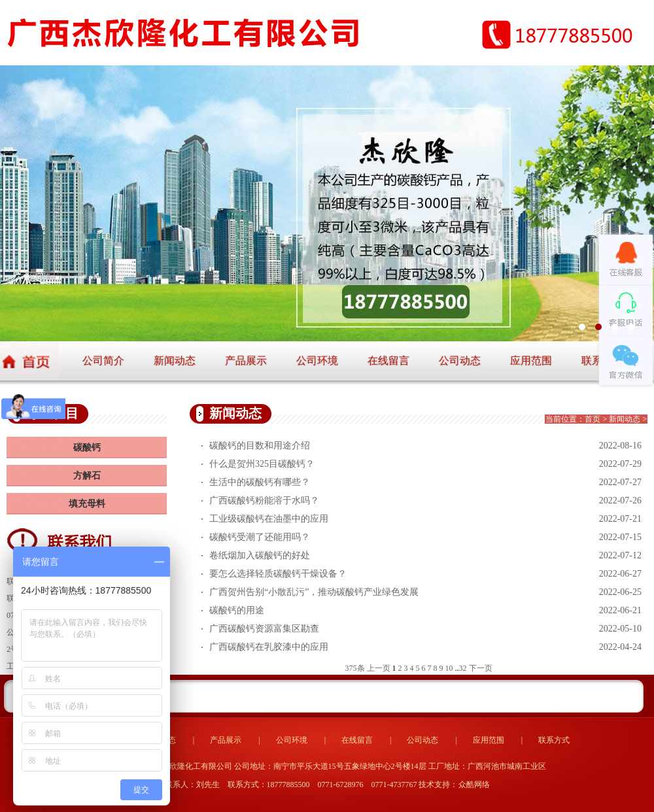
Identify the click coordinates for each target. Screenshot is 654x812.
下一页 (481, 668)
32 (463, 668)
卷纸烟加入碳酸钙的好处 (260, 555)
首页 (593, 419)
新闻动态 (175, 361)
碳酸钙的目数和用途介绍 (260, 446)
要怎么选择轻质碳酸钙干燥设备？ (278, 574)
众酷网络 (474, 785)
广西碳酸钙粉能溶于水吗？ (264, 500)
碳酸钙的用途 (237, 610)
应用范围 (531, 361)
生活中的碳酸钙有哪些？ (260, 482)
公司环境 (317, 361)
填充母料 (87, 504)
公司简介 (103, 361)
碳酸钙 (87, 448)
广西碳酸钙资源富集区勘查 (264, 629)
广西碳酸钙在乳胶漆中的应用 (269, 647)
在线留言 (388, 361)
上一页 (379, 668)
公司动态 (460, 361)
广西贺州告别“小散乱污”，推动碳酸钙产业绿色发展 (314, 592)
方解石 (87, 476)
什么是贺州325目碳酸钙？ (262, 464)
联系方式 (554, 740)
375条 (355, 668)
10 (449, 668)
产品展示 (246, 361)
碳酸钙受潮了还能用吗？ (260, 537)
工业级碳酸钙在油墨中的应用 (269, 519)
